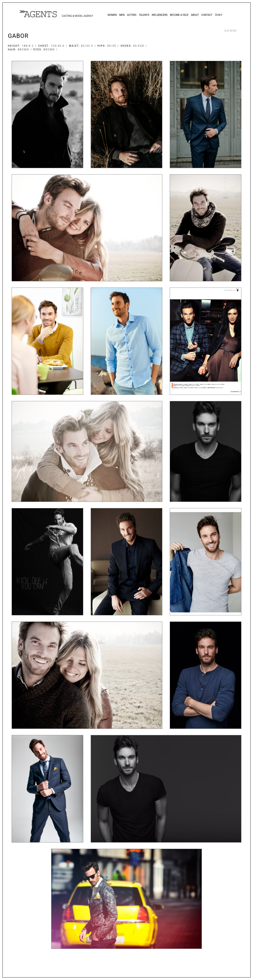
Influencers (160, 15)
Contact (207, 15)
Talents (144, 15)
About (195, 15)
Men (122, 15)
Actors (132, 15)
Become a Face (179, 15)
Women (112, 15)
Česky (218, 15)
